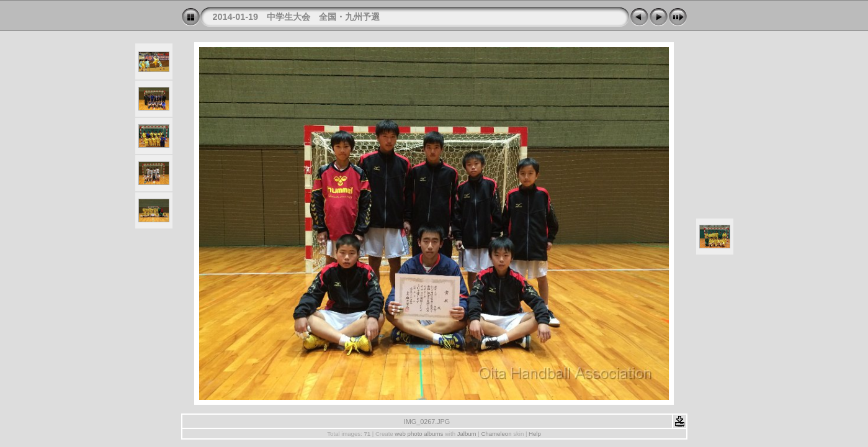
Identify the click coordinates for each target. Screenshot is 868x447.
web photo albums (419, 434)
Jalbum (467, 434)
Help (535, 434)
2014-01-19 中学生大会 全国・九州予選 (297, 17)
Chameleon (496, 434)
